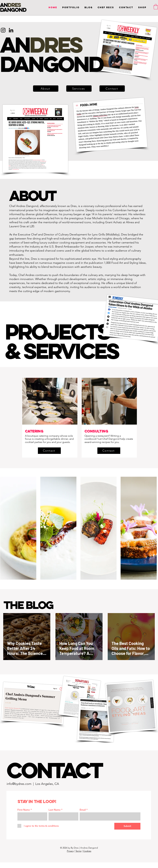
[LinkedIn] (11, 30)
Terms (78, 851)
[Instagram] (3, 30)
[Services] (79, 89)
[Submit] (127, 826)
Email (83, 810)
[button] (126, 8)
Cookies (87, 851)
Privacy (70, 851)
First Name (24, 810)
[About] (46, 89)
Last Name (55, 810)
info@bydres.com (19, 784)
